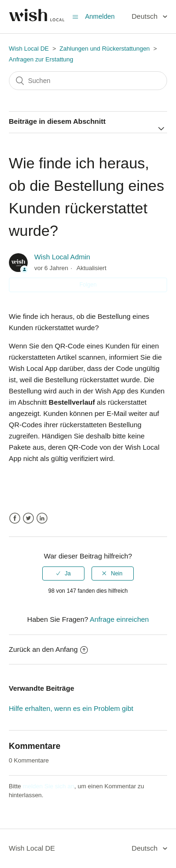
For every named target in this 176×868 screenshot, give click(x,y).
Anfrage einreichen (119, 619)
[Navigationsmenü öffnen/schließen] (75, 17)
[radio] (63, 574)
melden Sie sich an (48, 786)
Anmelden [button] (100, 16)
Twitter (28, 518)
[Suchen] (88, 81)
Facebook (15, 518)
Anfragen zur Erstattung (41, 59)
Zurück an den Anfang (48, 649)
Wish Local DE (29, 49)
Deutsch (146, 16)
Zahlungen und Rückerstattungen (106, 49)
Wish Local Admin (62, 257)
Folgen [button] (88, 285)
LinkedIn (42, 518)
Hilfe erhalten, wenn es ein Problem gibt (71, 708)
